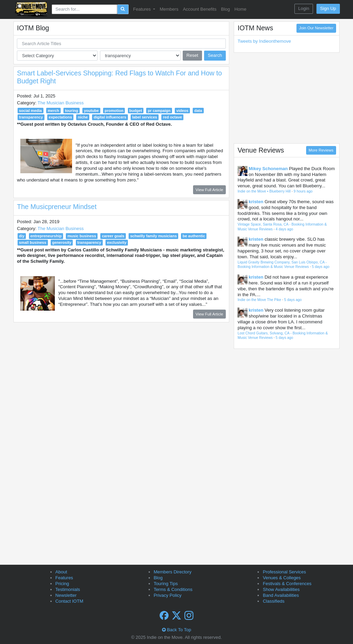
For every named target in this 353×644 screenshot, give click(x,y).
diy (22, 236)
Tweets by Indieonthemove (264, 41)
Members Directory (173, 572)
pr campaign (159, 111)
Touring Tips (166, 584)
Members (169, 9)
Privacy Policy (168, 595)
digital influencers (110, 117)
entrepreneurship (46, 236)
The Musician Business (61, 103)
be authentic (194, 236)
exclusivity (117, 242)
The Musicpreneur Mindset (57, 207)
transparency (31, 117)
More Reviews (321, 150)
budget (136, 111)
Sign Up (328, 8)
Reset (192, 55)
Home (240, 9)
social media (30, 111)
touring (71, 111)
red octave (173, 117)
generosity (62, 242)
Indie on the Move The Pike (259, 300)
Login (304, 8)
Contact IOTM (69, 601)
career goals (113, 236)
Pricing (62, 584)
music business (82, 236)
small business (33, 242)
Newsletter (66, 595)
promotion (114, 111)
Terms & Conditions (173, 589)
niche (83, 117)
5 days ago (321, 267)
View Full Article (209, 190)
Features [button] (143, 9)
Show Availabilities (281, 589)
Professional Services (284, 572)
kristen (256, 202)
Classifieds (274, 601)
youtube (91, 111)
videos (182, 111)
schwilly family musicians (154, 236)
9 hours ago (303, 191)
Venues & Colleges (282, 578)
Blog (225, 9)
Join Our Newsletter (316, 28)
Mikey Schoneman (268, 169)
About (61, 572)
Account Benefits (200, 9)
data (198, 111)
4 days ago (285, 229)
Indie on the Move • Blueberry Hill (264, 191)
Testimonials (68, 589)
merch (53, 111)
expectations (60, 117)
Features (64, 578)
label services (144, 117)
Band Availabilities (281, 595)
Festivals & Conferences (287, 584)
